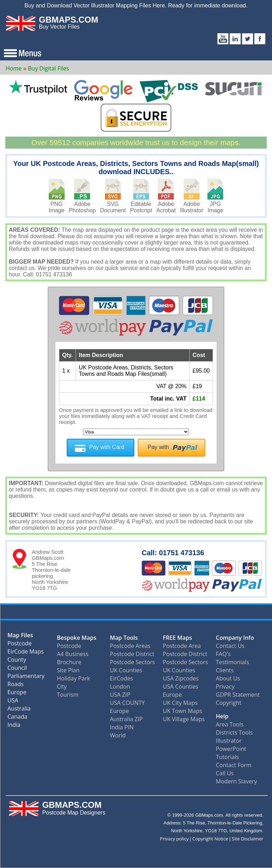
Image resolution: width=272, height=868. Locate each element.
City (62, 686)
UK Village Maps (184, 719)
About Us (228, 678)
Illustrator (229, 741)
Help (222, 716)
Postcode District (132, 654)
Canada (17, 718)
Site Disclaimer (247, 839)
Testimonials (232, 662)
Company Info (235, 638)
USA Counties (181, 686)
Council (17, 669)
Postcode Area (182, 646)
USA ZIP (120, 695)
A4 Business (73, 654)
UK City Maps (180, 703)
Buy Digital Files (48, 68)
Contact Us (230, 646)
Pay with (158, 447)
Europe (17, 694)
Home (14, 68)
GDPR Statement (238, 695)
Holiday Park (73, 678)
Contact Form (234, 765)
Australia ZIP (126, 719)
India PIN (122, 727)
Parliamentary (26, 677)
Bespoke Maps (77, 638)
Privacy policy (174, 839)
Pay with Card (107, 447)
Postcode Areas (130, 646)
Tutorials (227, 757)
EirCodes (122, 678)
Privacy (225, 686)
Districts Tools (234, 732)
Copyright (229, 703)
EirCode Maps (26, 653)
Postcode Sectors (132, 662)
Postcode (20, 645)
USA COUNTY (127, 703)
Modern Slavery (236, 781)
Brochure (69, 662)
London (120, 686)
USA (13, 702)
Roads (16, 686)
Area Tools (230, 724)
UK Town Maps (182, 711)
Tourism (68, 695)
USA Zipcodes (181, 678)
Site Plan (68, 670)
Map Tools (124, 638)
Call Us (225, 773)
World (118, 735)
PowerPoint (231, 749)
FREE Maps (178, 638)
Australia (19, 710)
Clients (225, 670)
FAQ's (223, 654)
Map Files (20, 637)
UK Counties (126, 670)
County (17, 661)
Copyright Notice (210, 839)
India (14, 726)
